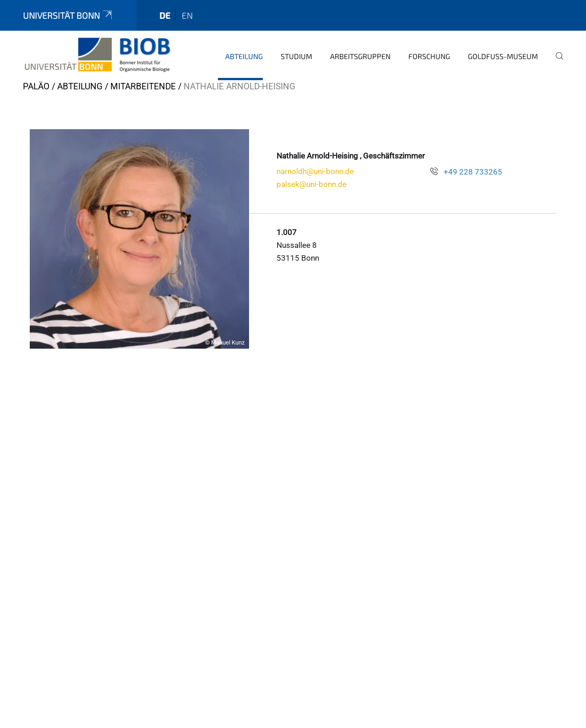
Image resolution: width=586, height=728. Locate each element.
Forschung (429, 56)
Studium (296, 56)
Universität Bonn (68, 15)
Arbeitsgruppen (360, 56)
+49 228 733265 (473, 172)
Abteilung (244, 56)
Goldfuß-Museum (503, 56)
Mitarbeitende (143, 86)
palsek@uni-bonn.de (312, 184)
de (165, 15)
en (187, 15)
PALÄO (36, 86)
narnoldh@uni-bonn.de (315, 171)
